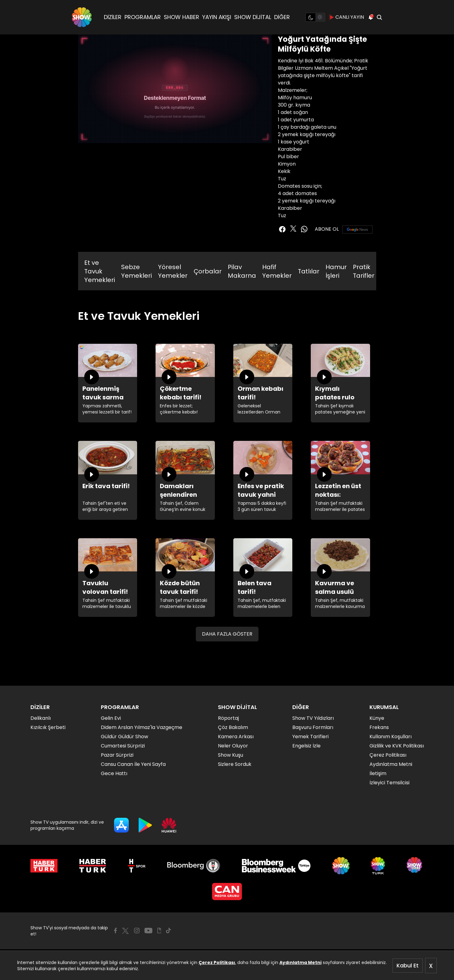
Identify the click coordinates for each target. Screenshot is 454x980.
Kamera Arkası (236, 737)
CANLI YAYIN (347, 17)
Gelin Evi (111, 718)
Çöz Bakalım (233, 727)
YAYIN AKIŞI (217, 17)
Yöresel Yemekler (173, 271)
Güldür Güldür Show (124, 737)
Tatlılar (309, 271)
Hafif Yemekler (277, 271)
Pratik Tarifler (364, 271)
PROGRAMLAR (143, 17)
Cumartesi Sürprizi (123, 746)
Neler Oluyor (233, 746)
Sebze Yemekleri (136, 271)
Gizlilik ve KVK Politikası (397, 746)
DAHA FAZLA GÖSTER (227, 634)
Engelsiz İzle (306, 746)
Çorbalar (208, 271)
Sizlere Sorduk (235, 764)
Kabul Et (408, 965)
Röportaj (228, 718)
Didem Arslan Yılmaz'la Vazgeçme (142, 727)
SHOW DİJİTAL (253, 17)
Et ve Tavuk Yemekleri (100, 271)
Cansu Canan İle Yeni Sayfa (133, 764)
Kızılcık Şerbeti (48, 727)
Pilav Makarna (242, 271)
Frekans (379, 727)
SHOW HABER (182, 17)
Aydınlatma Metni (300, 962)
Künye (377, 718)
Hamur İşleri (336, 271)
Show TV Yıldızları (313, 718)
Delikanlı (41, 718)
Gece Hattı (114, 773)
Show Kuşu (231, 755)
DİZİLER (113, 17)
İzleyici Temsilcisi (389, 783)
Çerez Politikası (217, 962)
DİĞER (282, 17)
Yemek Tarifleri (310, 737)
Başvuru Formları (313, 727)
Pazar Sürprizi (117, 755)
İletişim (378, 773)
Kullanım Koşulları (391, 737)
